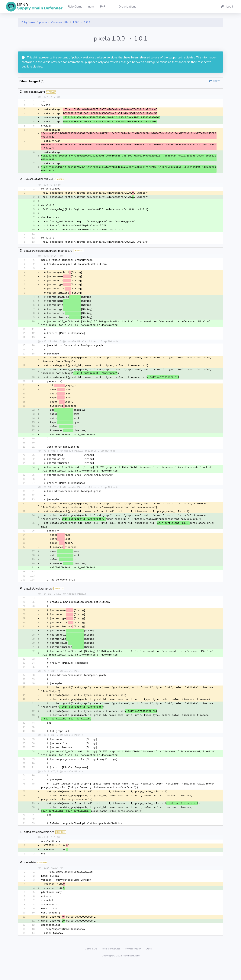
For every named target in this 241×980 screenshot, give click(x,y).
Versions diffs (60, 22)
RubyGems (28, 22)
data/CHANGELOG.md (38, 180)
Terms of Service (111, 966)
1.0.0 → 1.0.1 (82, 22)
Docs (149, 966)
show (216, 81)
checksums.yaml (34, 92)
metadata (30, 878)
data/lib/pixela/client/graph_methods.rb (48, 253)
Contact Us (91, 966)
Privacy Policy (133, 966)
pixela (43, 22)
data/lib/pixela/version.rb (39, 847)
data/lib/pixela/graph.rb (38, 599)
